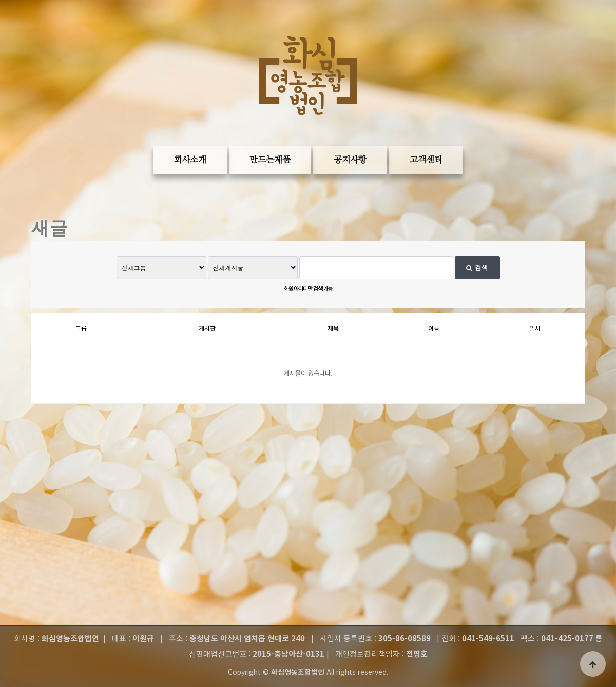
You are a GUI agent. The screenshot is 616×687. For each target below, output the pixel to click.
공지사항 (350, 160)
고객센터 (426, 160)
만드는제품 (270, 160)
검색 (477, 268)
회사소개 (190, 160)
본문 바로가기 (16, 31)
